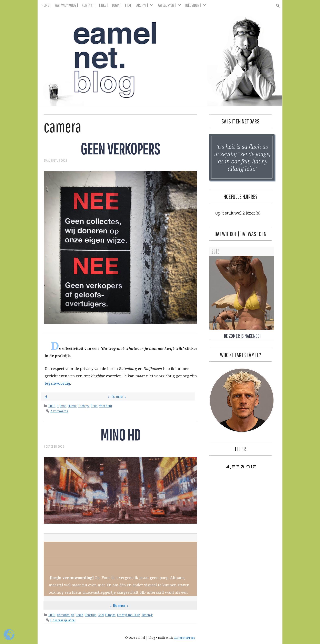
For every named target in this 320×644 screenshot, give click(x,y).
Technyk (84, 406)
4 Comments (59, 411)
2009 (52, 615)
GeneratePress (184, 637)
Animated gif (65, 615)
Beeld (79, 615)
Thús (94, 406)
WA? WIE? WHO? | (66, 5)
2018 (52, 406)
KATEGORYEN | (170, 5)
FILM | (129, 5)
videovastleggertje (99, 592)
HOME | (46, 5)
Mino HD (120, 435)
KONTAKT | (89, 5)
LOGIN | (117, 5)
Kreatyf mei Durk (128, 615)
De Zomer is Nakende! (242, 336)
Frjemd (62, 406)
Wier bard (106, 406)
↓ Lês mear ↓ (117, 396)
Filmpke (110, 615)
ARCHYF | (145, 5)
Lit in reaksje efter (63, 620)
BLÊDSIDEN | (196, 5)
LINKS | (104, 5)
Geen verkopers (120, 149)
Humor (72, 406)
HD (143, 592)
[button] (276, 4)
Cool (101, 615)
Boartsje (91, 615)
